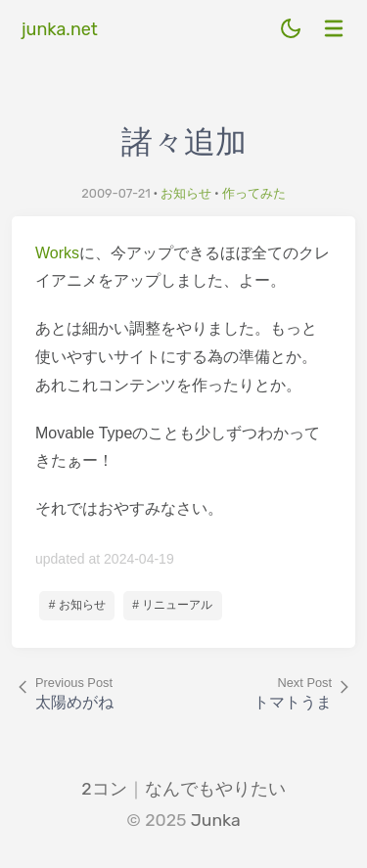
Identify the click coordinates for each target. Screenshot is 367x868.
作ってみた (254, 193)
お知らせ (186, 193)
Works (57, 253)
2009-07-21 (115, 193)
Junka (216, 820)
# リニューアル (172, 605)
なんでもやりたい (215, 789)
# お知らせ (77, 605)
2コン (104, 789)
